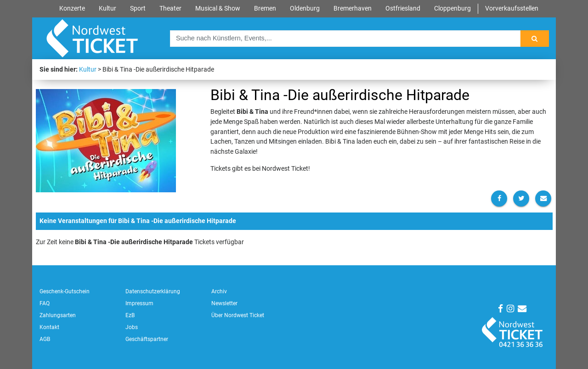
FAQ (45, 303)
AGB (45, 339)
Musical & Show (218, 8)
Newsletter (224, 303)
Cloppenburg (452, 8)
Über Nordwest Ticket (238, 315)
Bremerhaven (353, 8)
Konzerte (72, 8)
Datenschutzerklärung (153, 291)
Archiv (219, 291)
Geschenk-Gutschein (65, 291)
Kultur (107, 8)
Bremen (265, 8)
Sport (138, 8)
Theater (170, 8)
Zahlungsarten (58, 315)
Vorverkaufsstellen (512, 8)
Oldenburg (305, 8)
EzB (130, 315)
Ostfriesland (403, 8)
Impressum (139, 303)
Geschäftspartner (147, 339)
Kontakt (49, 327)
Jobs (132, 327)
